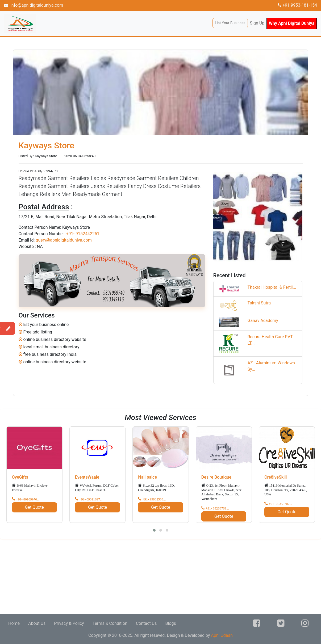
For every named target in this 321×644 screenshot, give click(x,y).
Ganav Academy (263, 321)
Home (14, 623)
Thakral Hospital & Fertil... (272, 287)
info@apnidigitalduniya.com (34, 5)
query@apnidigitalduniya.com (64, 240)
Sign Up (257, 23)
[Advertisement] (160, 576)
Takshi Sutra (259, 303)
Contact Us (146, 623)
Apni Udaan (222, 635)
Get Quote (34, 507)
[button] (154, 530)
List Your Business (230, 23)
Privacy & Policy (69, 623)
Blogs (170, 623)
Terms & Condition (110, 623)
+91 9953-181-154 (297, 5)
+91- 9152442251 (83, 234)
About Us (37, 623)
